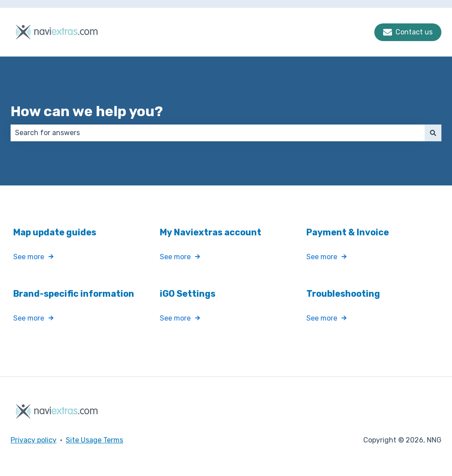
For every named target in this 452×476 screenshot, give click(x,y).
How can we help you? (87, 111)
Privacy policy (34, 440)
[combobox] (218, 133)
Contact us (408, 32)
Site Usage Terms (94, 440)
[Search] (433, 133)
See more (29, 257)
